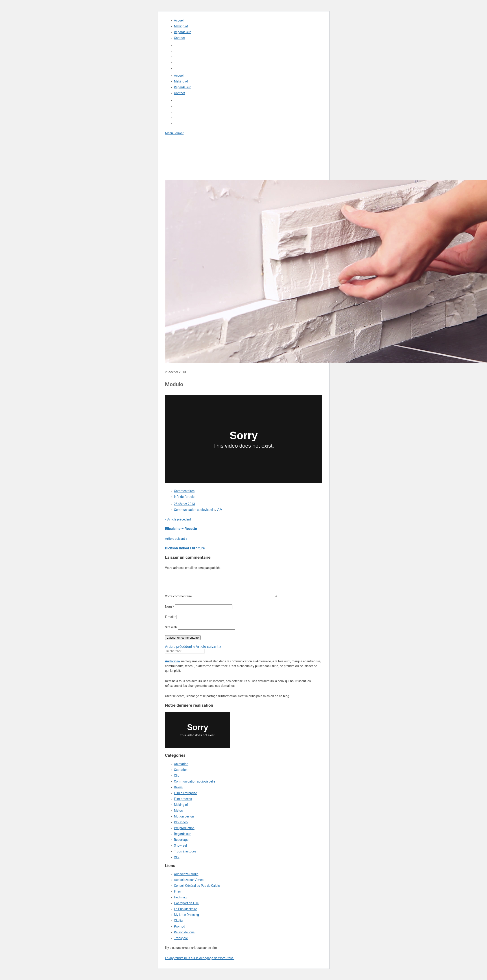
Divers (178, 791)
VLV (219, 510)
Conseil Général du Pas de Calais (197, 890)
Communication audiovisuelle (195, 510)
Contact (180, 38)
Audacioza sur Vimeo (189, 884)
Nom (170, 611)
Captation (181, 774)
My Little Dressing (187, 919)
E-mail (170, 621)
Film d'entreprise (186, 797)
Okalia (178, 925)
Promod (180, 930)
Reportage (181, 844)
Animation (181, 768)
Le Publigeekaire (186, 913)
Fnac (177, 895)
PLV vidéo (181, 826)
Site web (171, 631)
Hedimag (180, 901)
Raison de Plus (184, 936)
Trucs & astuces (185, 855)
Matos (179, 815)
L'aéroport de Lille (186, 907)
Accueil (179, 20)
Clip (177, 780)
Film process (183, 803)
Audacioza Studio (186, 878)
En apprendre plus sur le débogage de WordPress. (200, 962)
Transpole (181, 942)
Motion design (184, 820)
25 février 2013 (185, 504)
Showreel (180, 850)
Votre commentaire (178, 600)
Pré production (184, 832)
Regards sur (182, 32)
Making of (181, 26)
